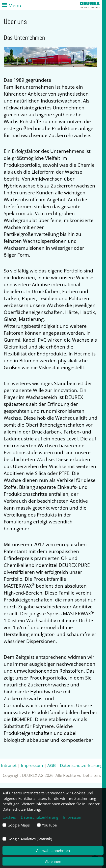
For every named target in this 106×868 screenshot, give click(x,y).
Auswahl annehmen (53, 850)
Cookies (9, 817)
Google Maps (19, 825)
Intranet (9, 765)
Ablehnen (53, 861)
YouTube (49, 825)
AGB (52, 765)
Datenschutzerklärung (81, 765)
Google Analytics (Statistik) (30, 839)
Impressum (32, 765)
